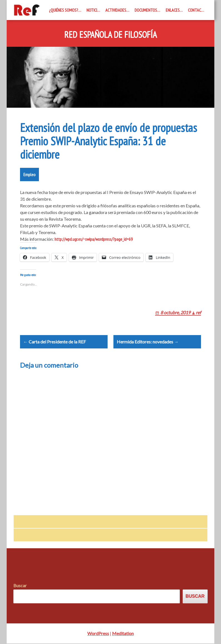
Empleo (29, 174)
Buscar (20, 586)
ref (198, 312)
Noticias (94, 10)
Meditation (123, 634)
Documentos (146, 10)
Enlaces (173, 10)
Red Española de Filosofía (110, 35)
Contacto (197, 10)
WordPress (98, 634)
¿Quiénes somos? (64, 10)
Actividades (116, 10)
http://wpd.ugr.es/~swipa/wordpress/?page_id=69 (94, 239)
